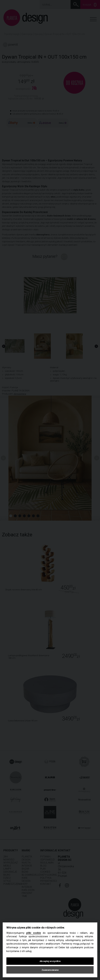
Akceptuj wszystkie (50, 961)
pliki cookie (34, 933)
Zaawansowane (50, 970)
